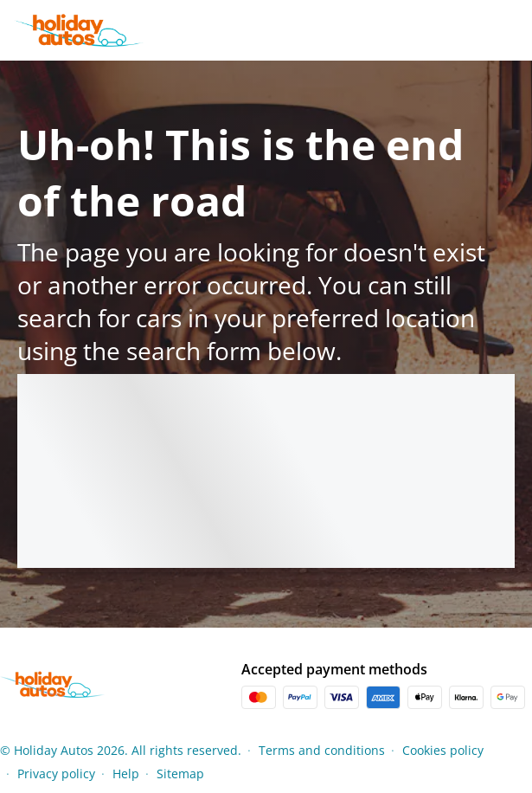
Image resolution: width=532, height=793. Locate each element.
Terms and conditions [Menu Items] (322, 750)
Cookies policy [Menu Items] (443, 750)
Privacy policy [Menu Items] (56, 774)
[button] (527, 762)
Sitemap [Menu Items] (180, 774)
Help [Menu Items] (126, 774)
